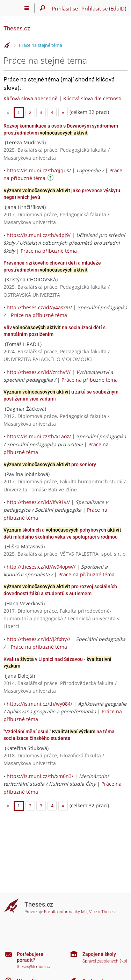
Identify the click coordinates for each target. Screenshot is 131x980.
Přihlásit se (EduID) (104, 8)
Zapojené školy (99, 954)
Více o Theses (102, 912)
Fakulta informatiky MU (66, 912)
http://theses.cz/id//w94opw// (41, 567)
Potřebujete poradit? (30, 957)
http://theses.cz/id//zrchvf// (39, 372)
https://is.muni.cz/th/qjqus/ (39, 170)
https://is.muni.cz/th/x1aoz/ (39, 436)
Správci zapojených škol (105, 961)
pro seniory (50, 464)
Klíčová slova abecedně (31, 98)
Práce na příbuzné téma (49, 251)
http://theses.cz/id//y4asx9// (39, 307)
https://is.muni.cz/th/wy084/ (39, 704)
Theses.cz (17, 28)
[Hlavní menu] (27, 8)
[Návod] (51, 179)
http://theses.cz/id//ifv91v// (38, 502)
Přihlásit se (65, 8)
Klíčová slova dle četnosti (92, 98)
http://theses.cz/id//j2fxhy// (38, 639)
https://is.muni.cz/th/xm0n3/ (40, 776)
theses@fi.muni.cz (34, 967)
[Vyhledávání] (42, 8)
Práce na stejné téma (41, 45)
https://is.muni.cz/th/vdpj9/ (39, 235)
